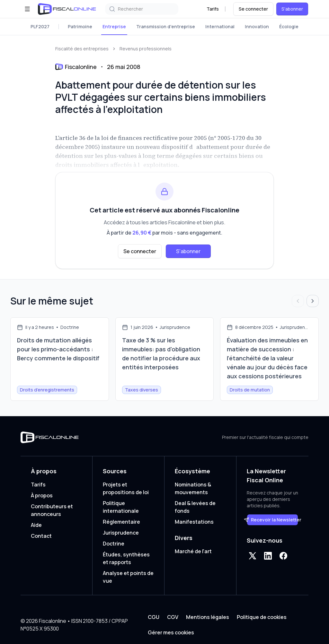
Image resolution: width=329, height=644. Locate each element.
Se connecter (253, 9)
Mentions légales (208, 617)
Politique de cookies (262, 617)
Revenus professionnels (146, 49)
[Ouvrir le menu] (27, 9)
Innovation (257, 26)
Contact (41, 536)
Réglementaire (121, 522)
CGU (154, 617)
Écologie (289, 26)
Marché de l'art (193, 551)
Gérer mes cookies (171, 632)
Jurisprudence (121, 533)
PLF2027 (40, 26)
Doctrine (114, 544)
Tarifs (213, 9)
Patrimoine (80, 26)
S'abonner (292, 9)
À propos (42, 495)
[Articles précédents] (298, 301)
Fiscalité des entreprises (82, 49)
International (220, 26)
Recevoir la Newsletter (272, 520)
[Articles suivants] (313, 301)
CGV (173, 617)
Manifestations (194, 522)
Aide (36, 525)
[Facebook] (283, 556)
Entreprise (114, 26)
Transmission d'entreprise (166, 26)
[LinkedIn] (268, 556)
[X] (253, 556)
